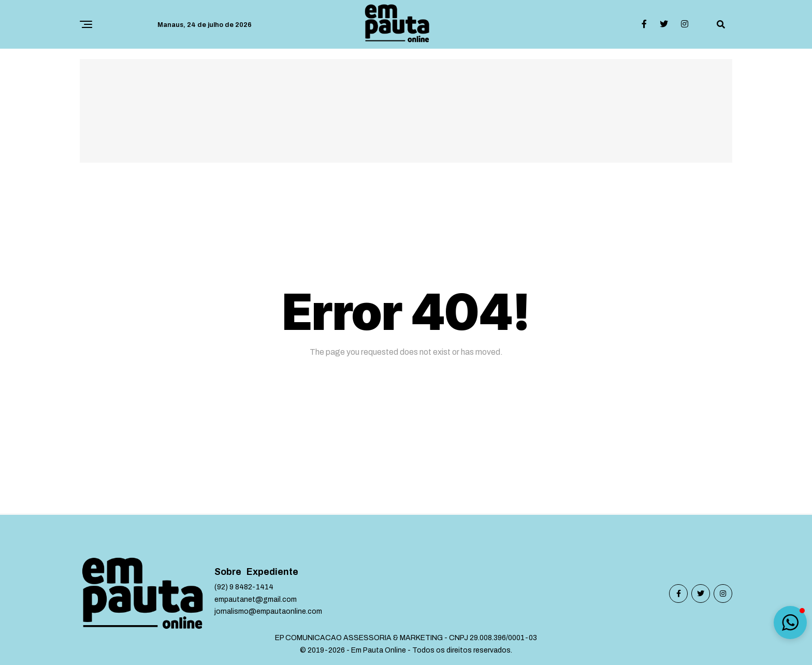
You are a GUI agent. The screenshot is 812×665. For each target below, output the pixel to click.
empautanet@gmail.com (256, 599)
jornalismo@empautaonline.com (268, 611)
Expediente (272, 572)
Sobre (228, 572)
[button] (790, 623)
